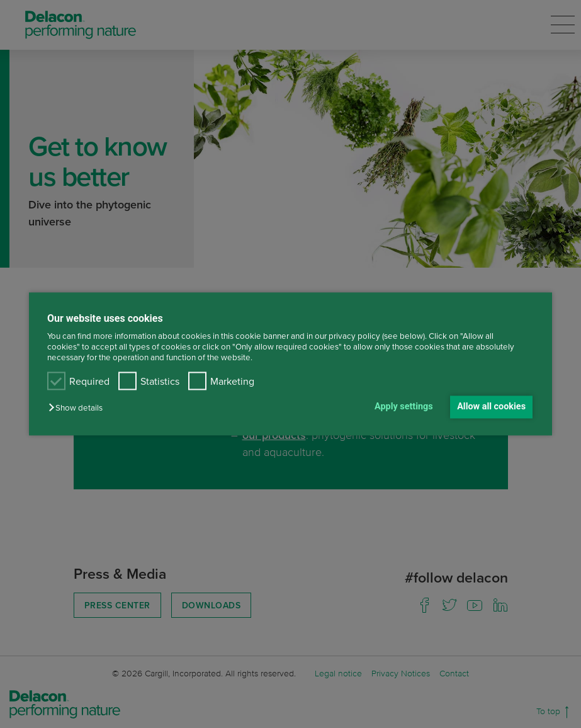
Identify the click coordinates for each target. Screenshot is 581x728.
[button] (79, 408)
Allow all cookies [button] (491, 407)
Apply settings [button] (403, 407)
